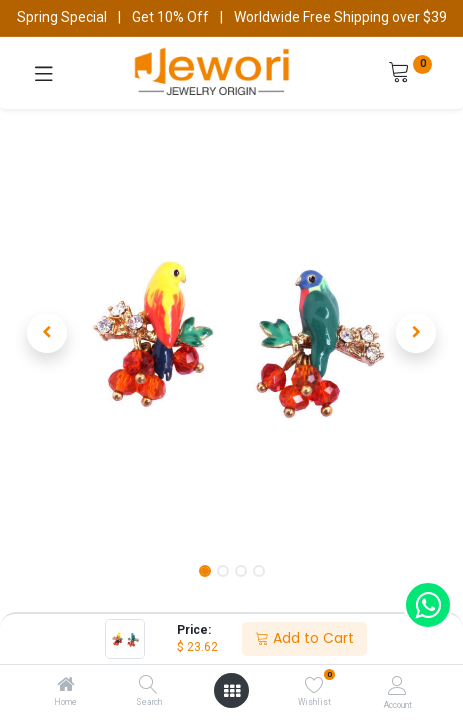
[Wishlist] (314, 685)
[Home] (66, 686)
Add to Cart (304, 638)
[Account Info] (397, 685)
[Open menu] (232, 691)
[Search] (148, 686)
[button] (47, 333)
